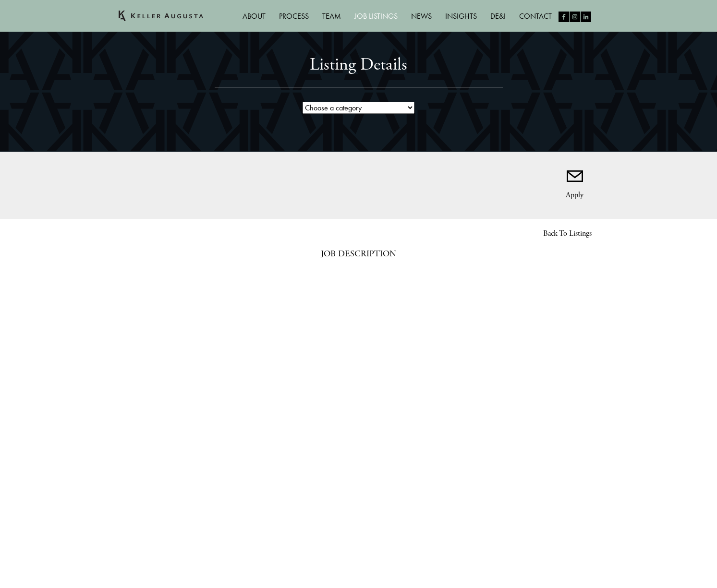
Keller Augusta (161, 16)
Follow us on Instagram (575, 17)
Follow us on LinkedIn (586, 17)
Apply (575, 194)
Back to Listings (567, 234)
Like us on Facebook (564, 17)
